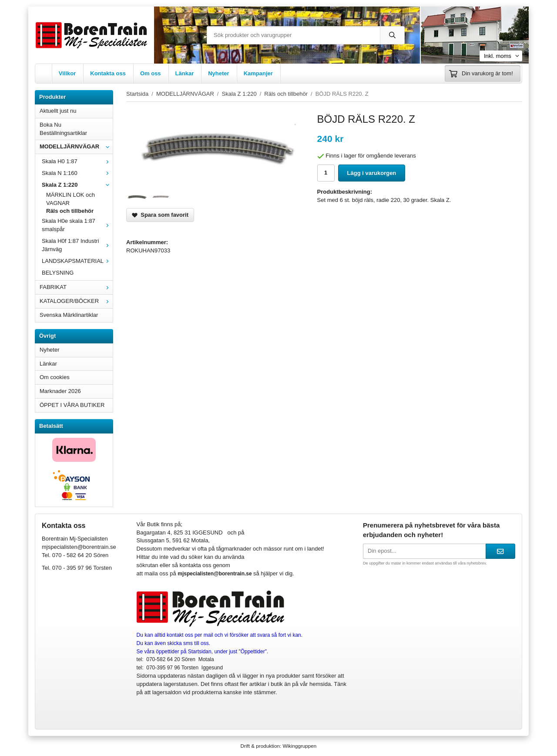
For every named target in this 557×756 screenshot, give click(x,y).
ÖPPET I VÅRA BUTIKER (72, 405)
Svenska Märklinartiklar (69, 315)
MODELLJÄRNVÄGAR (76, 146)
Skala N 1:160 (77, 173)
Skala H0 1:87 (77, 161)
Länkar (185, 73)
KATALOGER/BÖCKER (76, 301)
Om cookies (55, 377)
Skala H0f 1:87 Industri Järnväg (77, 245)
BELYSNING (58, 273)
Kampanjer (258, 73)
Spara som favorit (160, 215)
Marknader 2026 (60, 391)
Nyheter (218, 73)
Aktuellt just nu (58, 111)
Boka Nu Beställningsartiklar (63, 129)
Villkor (67, 73)
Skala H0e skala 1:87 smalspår (77, 225)
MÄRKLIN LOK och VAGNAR (70, 199)
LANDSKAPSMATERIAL (77, 261)
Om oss (151, 73)
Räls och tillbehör (70, 211)
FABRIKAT (76, 287)
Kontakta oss (108, 73)
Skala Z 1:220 (77, 185)
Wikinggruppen (299, 746)
